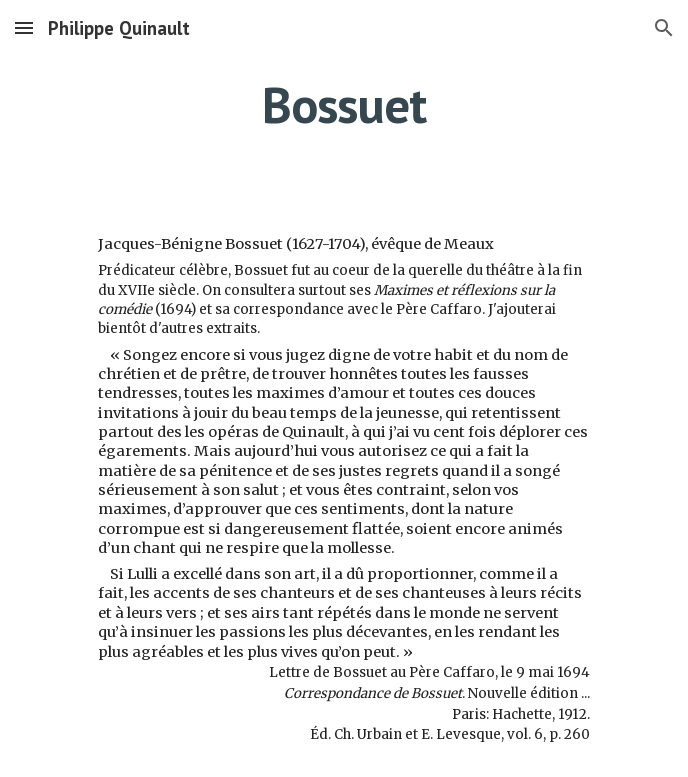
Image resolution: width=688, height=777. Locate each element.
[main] (343, 105)
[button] (24, 27)
